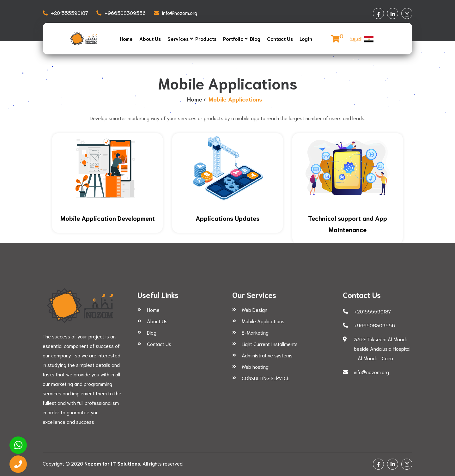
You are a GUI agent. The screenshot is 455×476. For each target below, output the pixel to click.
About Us (150, 38)
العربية (361, 39)
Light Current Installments (270, 344)
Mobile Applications (263, 321)
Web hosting (255, 367)
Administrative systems (267, 355)
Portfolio (233, 38)
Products (206, 38)
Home (126, 38)
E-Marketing (255, 332)
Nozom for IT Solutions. (113, 463)
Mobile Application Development (108, 218)
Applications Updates (227, 218)
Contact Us (280, 38)
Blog (255, 38)
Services (178, 38)
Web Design (255, 310)
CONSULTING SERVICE (266, 378)
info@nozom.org (180, 12)
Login (306, 38)
